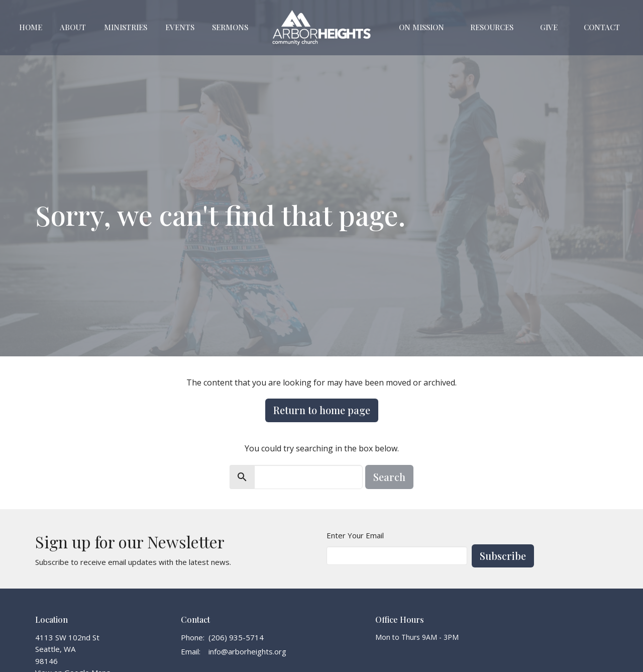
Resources (492, 27)
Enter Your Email (355, 535)
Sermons (230, 27)
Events (180, 27)
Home (31, 27)
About (73, 27)
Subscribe (503, 556)
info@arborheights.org (247, 651)
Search (389, 477)
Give (549, 27)
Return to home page (322, 410)
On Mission (421, 27)
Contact (602, 27)
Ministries (126, 27)
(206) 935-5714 (236, 637)
